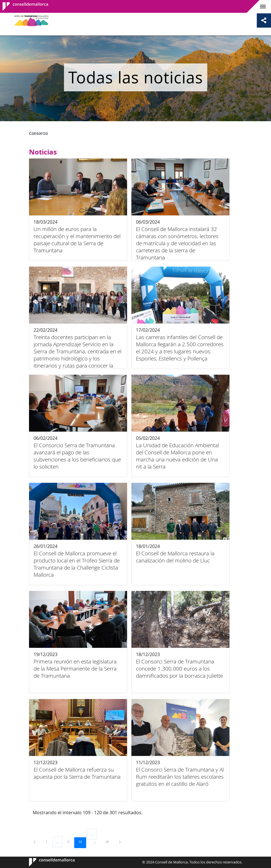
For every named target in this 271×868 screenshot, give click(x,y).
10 (82, 842)
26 (109, 842)
